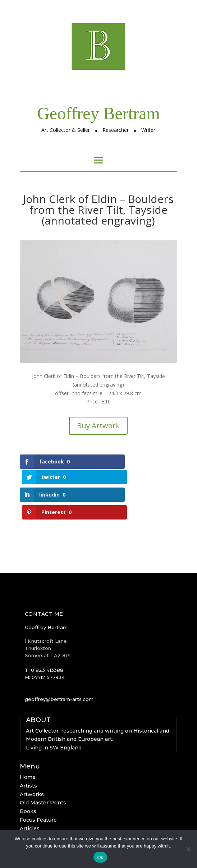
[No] (188, 849)
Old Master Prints (43, 770)
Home (28, 744)
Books (28, 778)
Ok (100, 857)
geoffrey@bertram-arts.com (59, 666)
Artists (28, 753)
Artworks (32, 761)
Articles (30, 795)
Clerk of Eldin (37, 804)
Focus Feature (38, 787)
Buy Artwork (98, 426)
